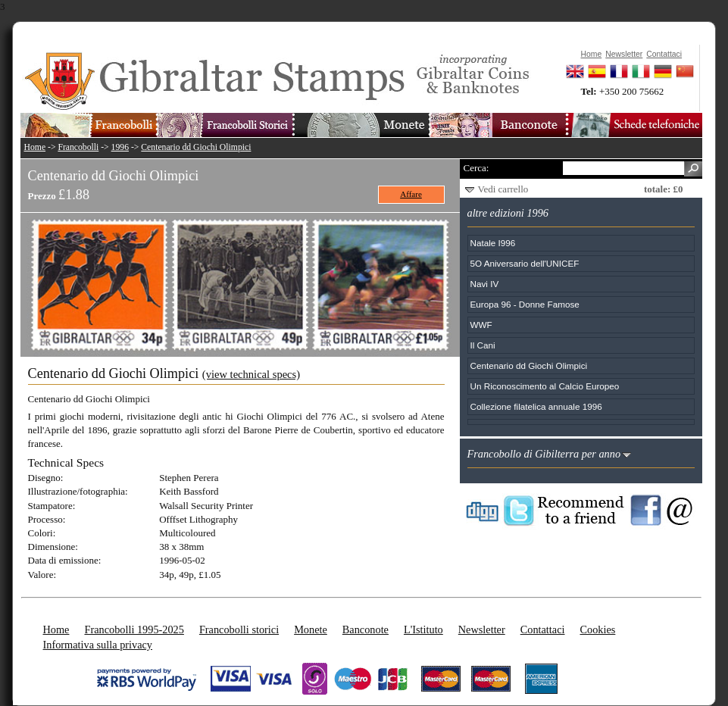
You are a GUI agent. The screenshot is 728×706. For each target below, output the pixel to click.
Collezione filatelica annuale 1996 (536, 406)
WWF (481, 325)
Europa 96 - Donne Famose (525, 304)
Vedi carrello (503, 189)
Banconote (366, 629)
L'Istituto (423, 629)
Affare (411, 194)
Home (35, 147)
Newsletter (482, 629)
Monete (311, 629)
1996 (120, 147)
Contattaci (543, 629)
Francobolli (78, 147)
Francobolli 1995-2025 (134, 629)
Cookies (597, 629)
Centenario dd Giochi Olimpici (196, 147)
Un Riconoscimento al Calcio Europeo (545, 386)
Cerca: (476, 168)
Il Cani (483, 345)
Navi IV (485, 284)
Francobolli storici (239, 629)
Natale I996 (493, 243)
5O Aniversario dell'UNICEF (525, 263)
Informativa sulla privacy (98, 645)
